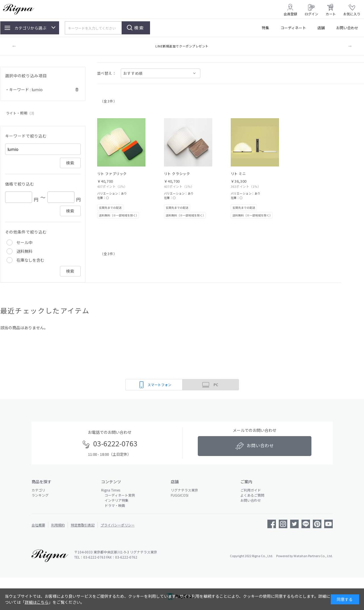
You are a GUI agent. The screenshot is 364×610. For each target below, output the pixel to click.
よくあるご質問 (252, 495)
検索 (139, 28)
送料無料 (24, 251)
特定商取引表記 (83, 525)
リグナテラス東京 (184, 490)
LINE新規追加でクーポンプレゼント (182, 46)
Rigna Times (111, 490)
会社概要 (38, 525)
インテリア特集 (115, 500)
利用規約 (58, 525)
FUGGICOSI (180, 495)
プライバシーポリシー (118, 525)
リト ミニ (238, 173)
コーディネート (293, 28)
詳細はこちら (37, 602)
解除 (77, 90)
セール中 (24, 242)
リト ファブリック (112, 173)
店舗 (321, 28)
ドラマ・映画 (113, 505)
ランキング (40, 495)
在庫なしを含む (30, 260)
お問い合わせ (347, 28)
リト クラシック (177, 173)
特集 (265, 28)
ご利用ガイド (251, 490)
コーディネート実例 (118, 495)
